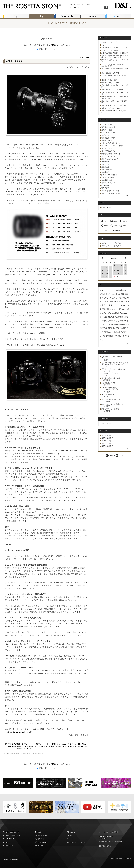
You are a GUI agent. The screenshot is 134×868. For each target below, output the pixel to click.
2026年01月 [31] (107, 443)
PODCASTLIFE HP (75, 842)
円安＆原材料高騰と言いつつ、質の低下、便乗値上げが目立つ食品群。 (115, 364)
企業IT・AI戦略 (107, 130)
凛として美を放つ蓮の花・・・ (112, 409)
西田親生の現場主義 (115, 328)
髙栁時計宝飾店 (107, 140)
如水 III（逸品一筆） (109, 178)
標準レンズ (21, 749)
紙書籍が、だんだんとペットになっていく (115, 61)
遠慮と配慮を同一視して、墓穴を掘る (115, 105)
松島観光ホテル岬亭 (108, 138)
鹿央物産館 (105, 167)
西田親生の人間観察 (115, 317)
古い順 (53, 49)
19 (103, 274)
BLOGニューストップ (109, 42)
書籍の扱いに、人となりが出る (112, 90)
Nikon (80, 746)
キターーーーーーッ (108, 290)
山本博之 (107, 401)
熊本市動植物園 (107, 170)
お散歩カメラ (106, 164)
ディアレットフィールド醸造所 (112, 146)
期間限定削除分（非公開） (111, 191)
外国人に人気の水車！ (109, 395)
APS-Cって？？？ (14, 61)
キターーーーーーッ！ (109, 45)
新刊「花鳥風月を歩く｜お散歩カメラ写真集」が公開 (115, 97)
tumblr (71, 839)
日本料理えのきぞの (108, 151)
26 (103, 277)
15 (114, 271)
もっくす (107, 371)
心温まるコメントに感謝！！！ (112, 404)
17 (122, 271)
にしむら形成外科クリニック (112, 143)
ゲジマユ (107, 385)
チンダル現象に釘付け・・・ (112, 388)
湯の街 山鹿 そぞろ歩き (110, 159)
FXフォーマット (42, 744)
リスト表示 (65, 45)
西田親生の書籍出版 (108, 127)
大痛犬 (106, 375)
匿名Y (106, 360)
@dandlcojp (41, 839)
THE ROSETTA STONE (12, 832)
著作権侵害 (105, 188)
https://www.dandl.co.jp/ (19, 732)
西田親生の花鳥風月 (16, 746)
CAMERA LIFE (107, 207)
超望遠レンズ (61, 746)
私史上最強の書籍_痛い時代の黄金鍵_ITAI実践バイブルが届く (115, 336)
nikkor (30, 749)
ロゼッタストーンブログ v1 (111, 243)
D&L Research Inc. (106, 836)
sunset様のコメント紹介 (110, 50)
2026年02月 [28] (107, 441)
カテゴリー (71, 67)
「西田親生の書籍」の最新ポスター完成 (115, 93)
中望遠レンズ (55, 744)
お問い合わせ (9, 846)
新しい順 (42, 49)
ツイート (41, 754)
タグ (43, 39)
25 (125, 274)
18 (125, 271)
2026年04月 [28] (107, 436)
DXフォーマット (28, 744)
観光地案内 (105, 172)
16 (118, 271)
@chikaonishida (42, 842)
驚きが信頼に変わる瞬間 (110, 73)
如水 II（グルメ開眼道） (110, 175)
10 (122, 268)
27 (107, 277)
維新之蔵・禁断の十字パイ (111, 154)
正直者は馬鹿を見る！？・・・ (112, 383)
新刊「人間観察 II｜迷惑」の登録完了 (115, 53)
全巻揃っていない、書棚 (110, 83)
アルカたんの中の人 (111, 390)
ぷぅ (106, 366)
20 (107, 274)
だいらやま (108, 397)
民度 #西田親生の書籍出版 (117, 324)
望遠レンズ (72, 746)
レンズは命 (29, 746)
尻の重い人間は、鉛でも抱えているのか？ (115, 77)
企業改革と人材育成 (108, 133)
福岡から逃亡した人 (111, 373)
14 (110, 271)
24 (122, 274)
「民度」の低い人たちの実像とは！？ (115, 369)
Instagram (72, 832)
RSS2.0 (110, 455)
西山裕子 (107, 380)
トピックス (105, 135)
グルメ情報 (105, 162)
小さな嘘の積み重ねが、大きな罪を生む (115, 111)
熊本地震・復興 (107, 180)
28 (110, 277)
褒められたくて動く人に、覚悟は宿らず (115, 102)
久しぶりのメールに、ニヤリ (112, 108)
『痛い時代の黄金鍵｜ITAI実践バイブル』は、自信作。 (115, 65)
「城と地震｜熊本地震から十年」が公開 (115, 86)
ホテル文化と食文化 (108, 156)
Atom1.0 (120, 455)
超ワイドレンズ (41, 746)
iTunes (84, 842)
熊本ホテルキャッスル (109, 183)
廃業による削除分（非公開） (112, 193)
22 (114, 274)
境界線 (104, 328)
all (127, 343)
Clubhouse (105, 185)
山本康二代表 (121, 298)
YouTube (40, 846)
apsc (64, 744)
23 (118, 274)
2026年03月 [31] (107, 438)
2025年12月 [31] (107, 446)
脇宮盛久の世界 (107, 148)
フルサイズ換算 (14, 744)
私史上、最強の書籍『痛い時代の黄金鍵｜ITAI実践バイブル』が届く (115, 56)
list (127, 195)
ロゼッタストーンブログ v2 (111, 246)
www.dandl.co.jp (42, 836)
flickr (71, 836)
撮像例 (51, 746)
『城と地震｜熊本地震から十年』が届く (115, 69)
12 (103, 271)
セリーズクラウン (114, 294)
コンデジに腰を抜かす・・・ (112, 399)
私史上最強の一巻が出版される (116, 305)
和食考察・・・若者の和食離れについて (115, 357)
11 (125, 268)
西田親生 (107, 392)
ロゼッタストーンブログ (13, 836)
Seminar (8, 842)
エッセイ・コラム (83, 67)
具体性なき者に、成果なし (111, 80)
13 (107, 271)
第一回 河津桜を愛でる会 (111, 378)
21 (110, 274)
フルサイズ (72, 744)
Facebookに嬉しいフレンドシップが (114, 48)
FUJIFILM (82, 744)
